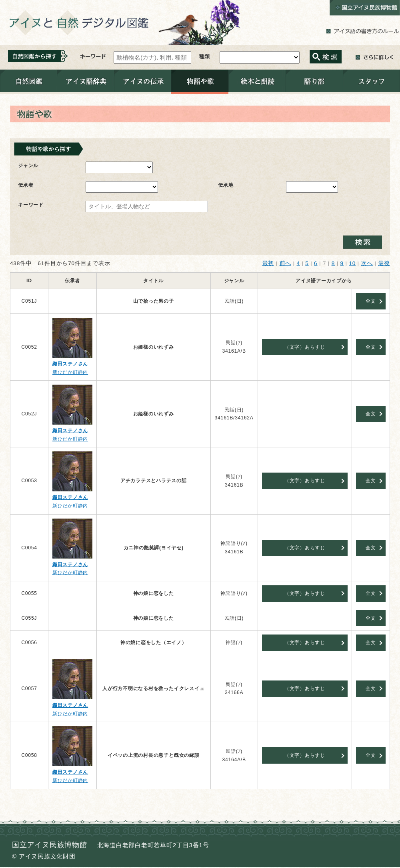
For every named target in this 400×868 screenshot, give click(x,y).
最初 (268, 263)
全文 (371, 301)
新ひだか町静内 (70, 372)
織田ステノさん (70, 364)
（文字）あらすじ (305, 347)
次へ (367, 263)
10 (352, 263)
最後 (384, 263)
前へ (286, 263)
